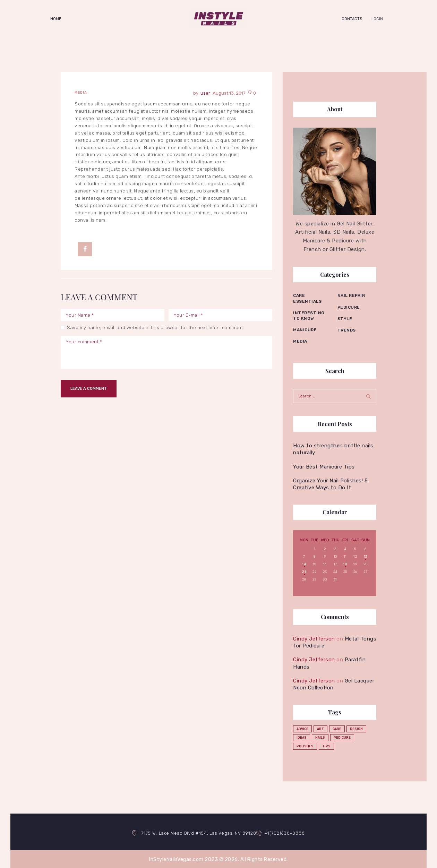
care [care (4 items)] (337, 728)
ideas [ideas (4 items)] (302, 736)
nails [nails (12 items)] (320, 736)
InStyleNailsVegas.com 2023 (183, 858)
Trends (347, 330)
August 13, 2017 (229, 93)
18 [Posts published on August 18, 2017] (345, 562)
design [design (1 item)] (356, 728)
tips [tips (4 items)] (326, 745)
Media (81, 93)
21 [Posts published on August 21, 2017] (304, 570)
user (206, 93)
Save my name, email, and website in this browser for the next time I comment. (156, 328)
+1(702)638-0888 (287, 831)
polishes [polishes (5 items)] (305, 745)
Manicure (305, 330)
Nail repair (351, 295)
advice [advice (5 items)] (302, 728)
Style (345, 319)
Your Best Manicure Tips (324, 465)
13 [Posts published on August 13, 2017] (366, 555)
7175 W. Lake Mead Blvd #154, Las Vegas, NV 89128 (197, 831)
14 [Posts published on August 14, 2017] (304, 562)
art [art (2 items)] (320, 728)
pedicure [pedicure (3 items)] (342, 736)
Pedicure (349, 307)
